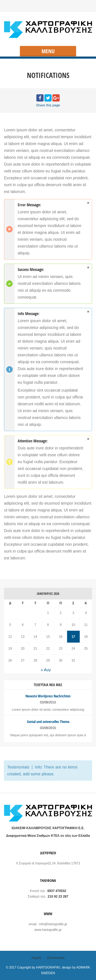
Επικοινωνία (56, 958)
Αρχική (36, 958)
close (88, 203)
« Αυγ (46, 670)
